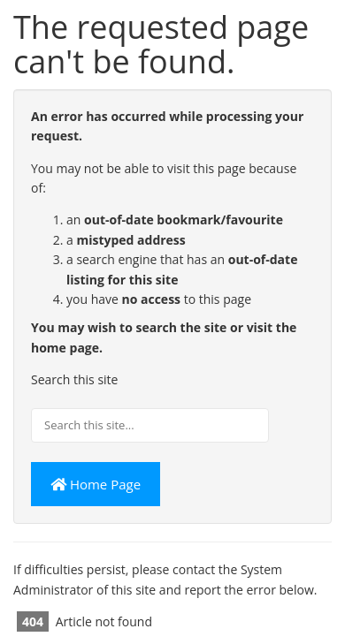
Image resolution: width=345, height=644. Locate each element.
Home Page (96, 484)
